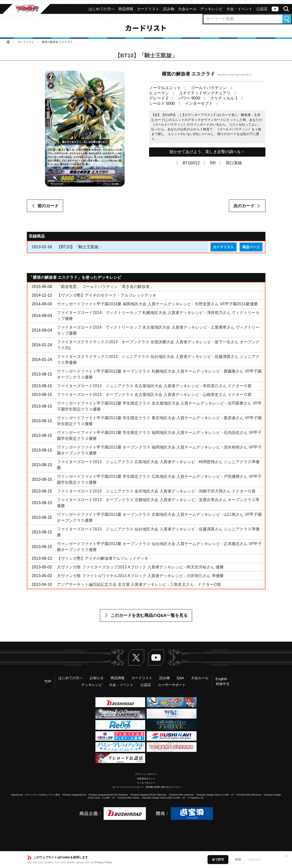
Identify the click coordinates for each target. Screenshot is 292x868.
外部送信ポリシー (146, 779)
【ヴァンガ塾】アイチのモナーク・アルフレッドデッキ (107, 295)
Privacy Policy (103, 862)
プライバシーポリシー (146, 774)
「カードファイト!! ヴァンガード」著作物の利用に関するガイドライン (146, 787)
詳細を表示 (255, 860)
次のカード (244, 206)
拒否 (238, 860)
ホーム (8, 42)
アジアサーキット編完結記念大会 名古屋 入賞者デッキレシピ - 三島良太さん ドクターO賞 (139, 584)
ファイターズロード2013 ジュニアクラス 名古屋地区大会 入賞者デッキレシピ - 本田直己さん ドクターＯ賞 (154, 386)
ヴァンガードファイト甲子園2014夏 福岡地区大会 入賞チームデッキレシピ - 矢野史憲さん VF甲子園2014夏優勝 (157, 304)
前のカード (48, 206)
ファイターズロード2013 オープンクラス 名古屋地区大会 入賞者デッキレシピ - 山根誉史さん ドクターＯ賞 (154, 395)
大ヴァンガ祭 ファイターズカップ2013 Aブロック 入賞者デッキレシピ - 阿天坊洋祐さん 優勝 (140, 567)
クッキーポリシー (146, 783)
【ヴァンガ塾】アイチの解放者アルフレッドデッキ (103, 558)
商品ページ (251, 247)
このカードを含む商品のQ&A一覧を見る (149, 615)
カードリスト (26, 42)
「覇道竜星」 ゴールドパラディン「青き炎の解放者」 (105, 287)
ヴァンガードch (275, 9)
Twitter (136, 658)
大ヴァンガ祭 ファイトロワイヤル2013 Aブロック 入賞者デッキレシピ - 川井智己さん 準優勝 (140, 576)
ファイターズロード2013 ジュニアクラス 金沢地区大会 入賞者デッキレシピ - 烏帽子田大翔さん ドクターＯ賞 (156, 491)
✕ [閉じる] (286, 856)
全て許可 (218, 860)
